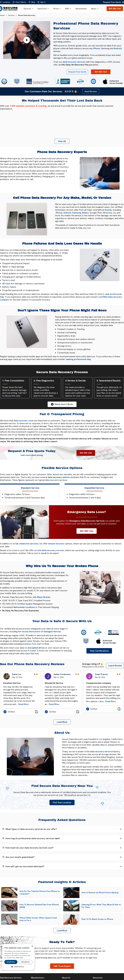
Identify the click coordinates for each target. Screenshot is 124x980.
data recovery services (74, 62)
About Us (66, 978)
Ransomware (81, 9)
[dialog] (18, 957)
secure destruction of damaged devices (41, 631)
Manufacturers (38, 978)
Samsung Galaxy (80, 213)
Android (118, 48)
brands (108, 210)
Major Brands (44, 597)
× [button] (32, 946)
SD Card (6, 284)
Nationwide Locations (24, 607)
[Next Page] (62, 722)
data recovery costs (24, 421)
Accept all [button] (11, 962)
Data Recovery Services (11, 978)
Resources (98, 978)
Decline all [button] (26, 962)
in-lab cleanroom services (26, 544)
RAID (67, 9)
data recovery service (101, 751)
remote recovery (56, 544)
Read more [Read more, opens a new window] (20, 958)
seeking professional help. (79, 359)
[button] (28, 9)
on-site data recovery (45, 550)
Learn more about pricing (32, 455)
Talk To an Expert (62, 966)
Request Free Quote (112, 2)
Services (27, 9)
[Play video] (27, 40)
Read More (23, 704)
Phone (56, 9)
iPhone (96, 48)
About (94, 9)
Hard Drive (42, 9)
